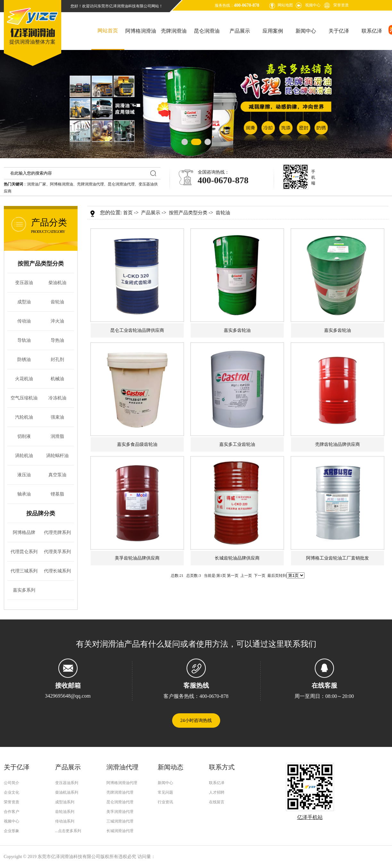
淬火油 (57, 321)
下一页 (260, 576)
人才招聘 (217, 792)
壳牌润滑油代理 (90, 184)
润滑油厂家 (37, 184)
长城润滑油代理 (120, 831)
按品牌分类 (41, 513)
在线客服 (324, 685)
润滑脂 (57, 436)
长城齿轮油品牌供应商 (237, 558)
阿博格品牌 (24, 532)
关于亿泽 (339, 31)
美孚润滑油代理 (120, 812)
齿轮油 (57, 302)
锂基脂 (57, 494)
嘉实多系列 (24, 590)
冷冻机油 (57, 398)
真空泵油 (57, 475)
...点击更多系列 (68, 831)
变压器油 (24, 283)
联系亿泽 (372, 31)
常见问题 (165, 792)
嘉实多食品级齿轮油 (137, 444)
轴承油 (24, 494)
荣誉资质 (341, 5)
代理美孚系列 (57, 552)
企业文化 (12, 792)
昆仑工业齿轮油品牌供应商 (137, 330)
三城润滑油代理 (120, 821)
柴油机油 (57, 283)
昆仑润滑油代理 (121, 184)
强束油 (57, 417)
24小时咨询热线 (196, 721)
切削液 (24, 436)
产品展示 (240, 31)
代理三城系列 (24, 571)
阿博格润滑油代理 (122, 783)
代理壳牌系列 (57, 532)
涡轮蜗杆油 (57, 456)
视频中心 (313, 5)
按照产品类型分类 (41, 264)
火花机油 (24, 379)
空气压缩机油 (24, 398)
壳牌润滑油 (174, 31)
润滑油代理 (122, 767)
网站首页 (108, 31)
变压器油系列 (67, 783)
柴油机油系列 (67, 792)
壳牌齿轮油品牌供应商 (338, 444)
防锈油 (24, 360)
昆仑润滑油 (207, 31)
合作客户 (12, 812)
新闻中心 (306, 31)
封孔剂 (57, 360)
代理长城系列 (57, 571)
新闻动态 (171, 767)
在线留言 (217, 802)
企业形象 (12, 831)
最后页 (273, 576)
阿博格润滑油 (141, 31)
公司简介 (12, 783)
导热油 (57, 340)
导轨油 (24, 340)
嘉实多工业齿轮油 (237, 444)
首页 (128, 213)
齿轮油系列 (65, 812)
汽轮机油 (24, 417)
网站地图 (285, 5)
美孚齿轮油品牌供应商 (137, 558)
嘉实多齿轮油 (237, 330)
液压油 (24, 475)
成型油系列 (65, 802)
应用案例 (273, 31)
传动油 (24, 321)
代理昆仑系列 (24, 552)
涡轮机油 (24, 456)
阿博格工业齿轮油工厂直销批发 (338, 558)
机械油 (57, 379)
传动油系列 (65, 821)
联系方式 (222, 767)
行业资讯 (165, 802)
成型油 (24, 302)
